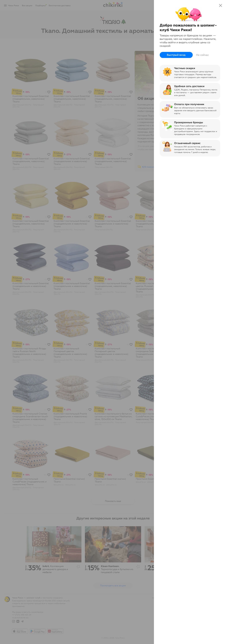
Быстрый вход (176, 55)
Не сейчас (202, 55)
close (221, 5)
